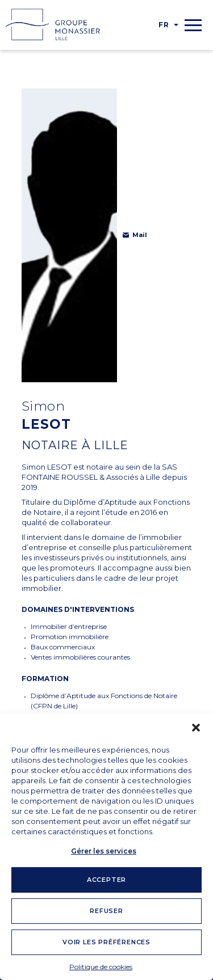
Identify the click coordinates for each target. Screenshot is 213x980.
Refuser (106, 911)
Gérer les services (104, 851)
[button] (196, 728)
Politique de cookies (101, 967)
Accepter (106, 880)
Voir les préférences (106, 942)
